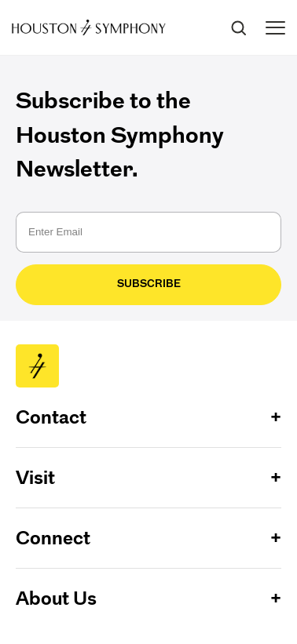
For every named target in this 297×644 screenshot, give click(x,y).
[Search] (238, 27)
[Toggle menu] (275, 28)
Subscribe (149, 284)
